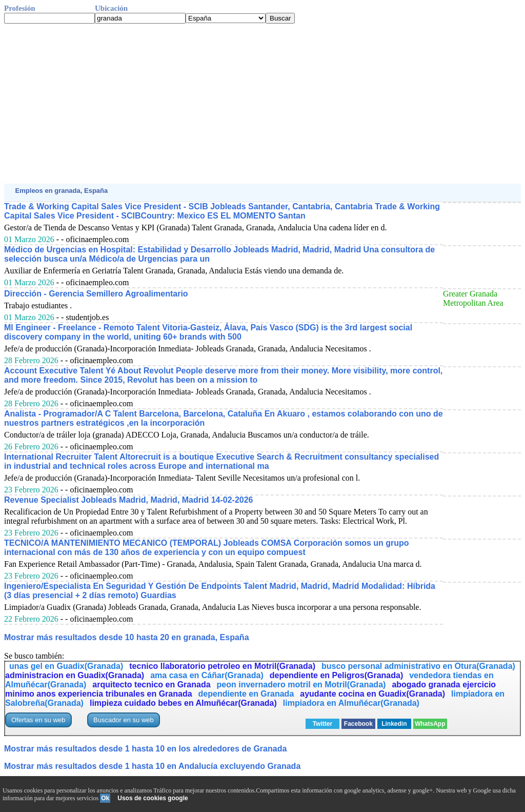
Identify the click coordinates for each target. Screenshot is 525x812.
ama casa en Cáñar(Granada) (207, 675)
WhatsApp (430, 724)
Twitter (322, 724)
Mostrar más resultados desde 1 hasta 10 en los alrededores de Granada (145, 749)
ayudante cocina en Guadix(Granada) (372, 694)
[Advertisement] (262, 104)
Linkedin (394, 724)
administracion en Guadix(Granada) (75, 675)
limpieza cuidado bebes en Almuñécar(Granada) (183, 703)
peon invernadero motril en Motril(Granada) (301, 685)
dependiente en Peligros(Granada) (337, 675)
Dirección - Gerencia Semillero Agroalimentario (96, 294)
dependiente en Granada (246, 694)
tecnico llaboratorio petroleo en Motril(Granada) (222, 666)
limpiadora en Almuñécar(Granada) (351, 703)
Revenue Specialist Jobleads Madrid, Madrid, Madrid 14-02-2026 (129, 500)
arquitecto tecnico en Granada (151, 685)
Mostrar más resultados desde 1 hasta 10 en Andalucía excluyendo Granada (152, 766)
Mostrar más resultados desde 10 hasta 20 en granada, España (127, 637)
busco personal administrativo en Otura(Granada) (418, 666)
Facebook (358, 724)
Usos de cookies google (153, 798)
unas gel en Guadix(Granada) (66, 666)
